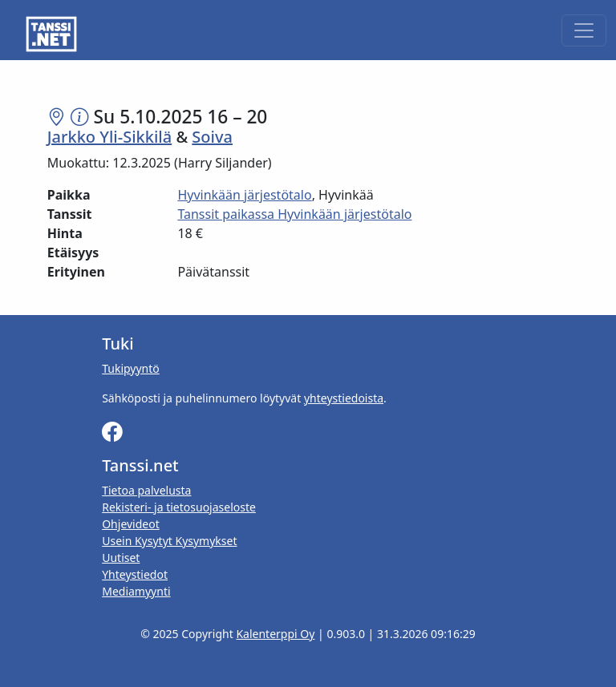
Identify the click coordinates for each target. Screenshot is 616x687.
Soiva (212, 137)
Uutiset (121, 558)
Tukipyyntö (131, 368)
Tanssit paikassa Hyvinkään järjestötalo (294, 214)
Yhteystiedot (135, 574)
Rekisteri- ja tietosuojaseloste (179, 507)
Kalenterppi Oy (275, 634)
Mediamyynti (136, 591)
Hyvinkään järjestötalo (244, 195)
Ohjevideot (131, 524)
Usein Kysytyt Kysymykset (169, 541)
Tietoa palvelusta (146, 490)
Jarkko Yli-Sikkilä (109, 137)
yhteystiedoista (344, 398)
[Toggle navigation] (584, 30)
